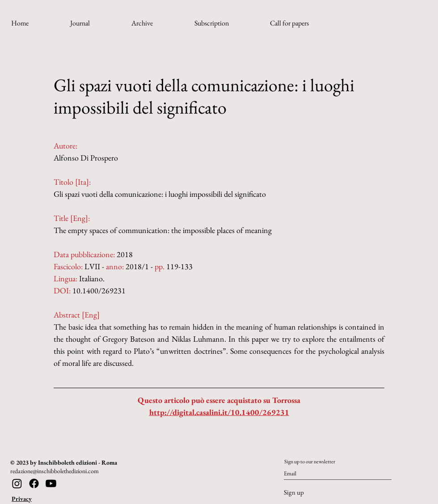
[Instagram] (17, 483)
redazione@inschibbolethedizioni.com (55, 471)
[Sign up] (313, 492)
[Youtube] (51, 483)
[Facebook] (34, 483)
